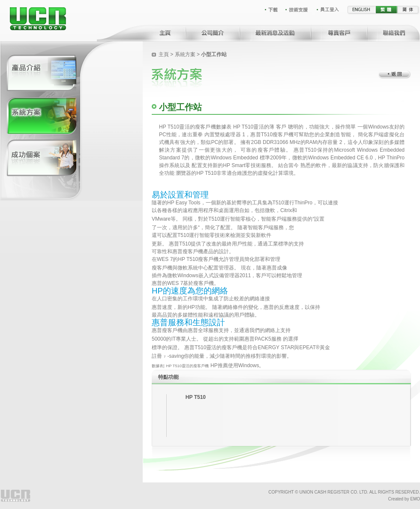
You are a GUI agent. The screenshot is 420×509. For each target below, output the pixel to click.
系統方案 (185, 54)
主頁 (164, 54)
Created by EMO (404, 499)
